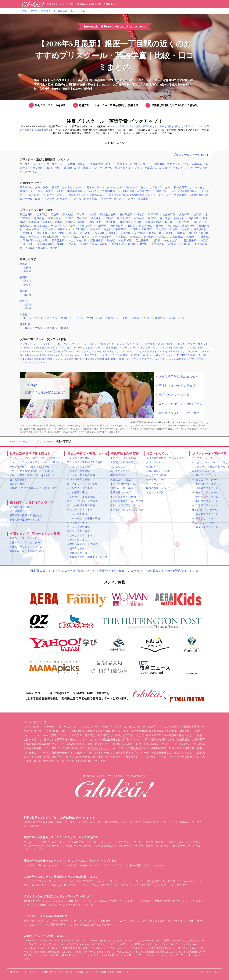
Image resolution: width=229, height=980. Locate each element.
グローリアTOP (30, 11)
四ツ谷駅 (100, 233)
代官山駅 (96, 218)
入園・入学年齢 (193, 164)
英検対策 (106, 921)
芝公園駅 (82, 218)
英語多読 (29, 921)
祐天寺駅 (102, 226)
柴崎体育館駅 (153, 222)
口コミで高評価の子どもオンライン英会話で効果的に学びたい (76, 925)
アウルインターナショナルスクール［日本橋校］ (90, 348)
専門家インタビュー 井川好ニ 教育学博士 (181, 413)
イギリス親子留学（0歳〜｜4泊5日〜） (32, 471)
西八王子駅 (142, 240)
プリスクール (44, 441)
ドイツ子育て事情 (77, 514)
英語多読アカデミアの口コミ (164, 881)
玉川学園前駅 (45, 244)
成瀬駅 (61, 244)
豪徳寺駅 (121, 229)
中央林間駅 (33, 229)
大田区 (147, 318)
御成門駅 (125, 222)
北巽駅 (30, 248)
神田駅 (193, 233)
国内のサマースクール (36, 849)
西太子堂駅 (58, 233)
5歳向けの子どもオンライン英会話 (131, 901)
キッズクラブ (154, 484)
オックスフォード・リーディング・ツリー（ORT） (67, 921)
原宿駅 (72, 244)
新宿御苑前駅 (100, 244)
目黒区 (135, 318)
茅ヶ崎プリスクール (207, 514)
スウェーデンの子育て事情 (82, 501)
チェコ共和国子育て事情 (81, 505)
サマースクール (61, 744)
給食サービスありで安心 (34, 187)
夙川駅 (131, 226)
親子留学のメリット (21, 511)
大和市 (39, 328)
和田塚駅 (153, 215)
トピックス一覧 (155, 492)
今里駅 (54, 248)
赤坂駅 (81, 222)
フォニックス (118, 467)
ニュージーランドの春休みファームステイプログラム (91, 865)
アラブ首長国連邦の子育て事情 (85, 462)
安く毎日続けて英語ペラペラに (167, 921)
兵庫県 (24, 291)
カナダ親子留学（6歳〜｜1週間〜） (30, 467)
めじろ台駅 (171, 240)
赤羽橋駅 (39, 218)
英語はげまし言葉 (120, 480)
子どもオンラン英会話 (175, 822)
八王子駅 (48, 229)
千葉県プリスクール (203, 523)
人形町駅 (184, 215)
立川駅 (138, 222)
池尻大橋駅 (145, 226)
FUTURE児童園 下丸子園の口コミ (155, 952)
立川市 (39, 318)
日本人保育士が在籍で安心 (137, 191)
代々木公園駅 (70, 237)
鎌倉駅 (140, 215)
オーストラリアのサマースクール (43, 842)
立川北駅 (121, 237)
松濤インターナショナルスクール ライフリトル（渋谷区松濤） (137, 344)
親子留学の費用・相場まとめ (26, 515)
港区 (101, 318)
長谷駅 (84, 244)
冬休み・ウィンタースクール (26, 547)
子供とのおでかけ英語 (123, 484)
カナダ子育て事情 (77, 492)
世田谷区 (160, 318)
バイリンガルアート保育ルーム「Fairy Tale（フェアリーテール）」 (59, 344)
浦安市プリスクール (207, 527)
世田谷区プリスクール (208, 484)
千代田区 (78, 318)
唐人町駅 (56, 226)
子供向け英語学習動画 (123, 497)
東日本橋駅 (123, 218)
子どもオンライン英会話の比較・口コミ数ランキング (62, 753)
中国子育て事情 (76, 549)
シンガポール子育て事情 (81, 497)
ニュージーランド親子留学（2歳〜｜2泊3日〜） (37, 462)
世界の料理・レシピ (157, 488)
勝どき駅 (42, 233)
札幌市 (27, 268)
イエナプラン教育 (156, 475)
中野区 (65, 318)
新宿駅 (132, 244)
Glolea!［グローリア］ (20, 441)
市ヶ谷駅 (85, 233)
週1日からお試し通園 (76, 168)
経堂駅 (108, 229)
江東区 (123, 318)
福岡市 (27, 281)
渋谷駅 (81, 215)
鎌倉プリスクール (206, 518)
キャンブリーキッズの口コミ (172, 885)
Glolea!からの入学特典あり (102, 191)
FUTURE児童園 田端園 (69, 359)
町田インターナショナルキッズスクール (142, 359)
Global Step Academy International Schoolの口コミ (52, 940)
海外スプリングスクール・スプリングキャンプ (131, 822)
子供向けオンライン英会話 (177, 386)
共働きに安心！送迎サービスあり (45, 195)
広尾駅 (109, 218)
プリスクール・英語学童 (54, 11)
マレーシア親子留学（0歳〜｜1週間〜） (32, 475)
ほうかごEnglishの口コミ (98, 885)
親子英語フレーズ (120, 492)
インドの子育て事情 (78, 480)
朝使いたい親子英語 (122, 488)
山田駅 (156, 240)
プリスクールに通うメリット (134, 164)
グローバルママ (155, 462)
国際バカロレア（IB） (159, 471)
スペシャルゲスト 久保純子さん (181, 404)
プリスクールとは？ (31, 164)
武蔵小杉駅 (188, 226)
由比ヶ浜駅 (169, 215)
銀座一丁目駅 (78, 11)
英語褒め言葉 (118, 475)
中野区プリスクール (207, 497)
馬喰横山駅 (200, 229)
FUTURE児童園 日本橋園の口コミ (100, 955)
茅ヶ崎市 (52, 328)
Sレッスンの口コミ (132, 881)
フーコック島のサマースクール (113, 846)
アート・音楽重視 (138, 199)
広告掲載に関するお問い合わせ (114, 972)
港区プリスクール (206, 475)
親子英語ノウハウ (120, 471)
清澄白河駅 (183, 222)
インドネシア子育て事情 (81, 475)
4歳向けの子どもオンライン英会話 (87, 901)
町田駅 (72, 233)
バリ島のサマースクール (77, 846)
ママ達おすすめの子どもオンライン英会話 (179, 901)
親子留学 (184, 740)
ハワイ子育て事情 (77, 523)
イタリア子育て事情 (78, 471)
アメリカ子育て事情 (78, 458)
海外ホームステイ (156, 480)
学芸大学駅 (86, 226)
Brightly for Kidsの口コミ (65, 885)
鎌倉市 (65, 328)
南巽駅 (42, 248)
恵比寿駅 (165, 218)
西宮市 (27, 295)
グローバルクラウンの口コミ (40, 881)
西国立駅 (135, 237)
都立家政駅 (158, 244)
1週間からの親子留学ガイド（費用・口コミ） (36, 488)
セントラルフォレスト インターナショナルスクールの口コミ (96, 944)
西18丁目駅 (41, 226)
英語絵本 (151, 467)
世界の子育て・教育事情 (109, 744)
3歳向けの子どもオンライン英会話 (43, 901)
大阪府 (24, 301)
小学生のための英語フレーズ (127, 510)
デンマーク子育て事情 (80, 510)
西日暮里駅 (58, 240)
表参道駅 (194, 218)
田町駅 (197, 222)
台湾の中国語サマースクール (152, 846)
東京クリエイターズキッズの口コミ (83, 948)
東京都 (24, 314)
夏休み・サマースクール (23, 538)
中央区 (27, 271)
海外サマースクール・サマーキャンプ (79, 822)
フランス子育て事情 (78, 531)
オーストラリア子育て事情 (82, 484)
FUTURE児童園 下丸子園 (191, 355)
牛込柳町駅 (118, 244)
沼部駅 (191, 237)
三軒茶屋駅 (126, 215)
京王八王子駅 (189, 240)
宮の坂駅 (95, 229)
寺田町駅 (185, 244)
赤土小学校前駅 (77, 240)
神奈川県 (25, 324)
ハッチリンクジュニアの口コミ (134, 885)
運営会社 (15, 972)
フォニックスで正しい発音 (130, 921)
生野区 (27, 308)
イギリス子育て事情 (78, 467)
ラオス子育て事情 (77, 540)
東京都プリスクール (203, 471)
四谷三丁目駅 (90, 237)
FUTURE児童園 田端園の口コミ (59, 955)
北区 (183, 318)
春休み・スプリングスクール (26, 543)
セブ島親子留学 (18, 480)
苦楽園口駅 (117, 226)
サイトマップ (65, 972)
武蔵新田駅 (176, 237)
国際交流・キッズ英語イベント (27, 551)
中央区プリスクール (207, 492)
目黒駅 (152, 218)
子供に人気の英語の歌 (123, 505)
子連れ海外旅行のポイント (25, 520)
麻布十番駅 (55, 218)
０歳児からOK (77, 195)
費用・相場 (53, 168)
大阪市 (27, 305)
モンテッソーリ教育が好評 (171, 195)
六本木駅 (34, 222)
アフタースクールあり (57, 199)
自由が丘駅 (155, 233)
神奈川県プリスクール (205, 510)
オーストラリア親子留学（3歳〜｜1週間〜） (35, 458)
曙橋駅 (181, 233)
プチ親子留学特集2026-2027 (178, 377)
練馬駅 (172, 244)
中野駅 (204, 240)
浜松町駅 (147, 229)
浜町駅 (197, 215)
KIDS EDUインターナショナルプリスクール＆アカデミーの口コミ (122, 940)
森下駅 (169, 222)
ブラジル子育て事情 (78, 527)
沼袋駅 (55, 215)
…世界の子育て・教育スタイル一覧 (87, 557)
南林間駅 (149, 237)
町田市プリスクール (207, 501)
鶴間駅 (162, 237)
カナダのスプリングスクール (40, 865)
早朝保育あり (97, 195)
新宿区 (112, 318)
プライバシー (32, 972)
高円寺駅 (28, 244)
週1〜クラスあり (136, 187)
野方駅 (144, 244)
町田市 (27, 318)
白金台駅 (139, 218)
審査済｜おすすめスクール (67, 187)
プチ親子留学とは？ (21, 507)
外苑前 (160, 226)
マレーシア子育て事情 (80, 536)
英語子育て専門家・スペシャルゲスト (168, 458)
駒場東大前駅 (108, 215)
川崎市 (27, 328)
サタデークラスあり (112, 199)
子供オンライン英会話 (123, 458)
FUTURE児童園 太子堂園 (38, 359)
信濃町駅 (106, 237)
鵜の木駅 (42, 240)
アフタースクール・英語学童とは (111, 168)
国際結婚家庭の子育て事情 (82, 544)
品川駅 (47, 222)
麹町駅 (113, 233)
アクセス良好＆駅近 (85, 199)
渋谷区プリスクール (207, 480)
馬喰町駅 (28, 233)
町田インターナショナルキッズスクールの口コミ (104, 952)
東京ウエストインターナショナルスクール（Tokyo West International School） (129, 355)
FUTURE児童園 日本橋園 (101, 359)
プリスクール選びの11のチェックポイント (159, 168)
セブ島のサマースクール (187, 846)
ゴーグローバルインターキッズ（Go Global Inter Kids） (154, 348)
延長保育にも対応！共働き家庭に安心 (130, 195)
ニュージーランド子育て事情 (83, 518)
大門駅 (134, 229)
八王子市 (52, 318)
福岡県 (24, 277)
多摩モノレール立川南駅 (71, 229)
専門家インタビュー (99, 748)
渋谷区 (173, 318)
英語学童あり (75, 191)
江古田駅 (42, 215)
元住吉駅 (140, 233)
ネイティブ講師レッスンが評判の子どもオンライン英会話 (60, 905)
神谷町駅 (110, 222)
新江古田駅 (26, 215)
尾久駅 (186, 229)
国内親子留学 (17, 484)
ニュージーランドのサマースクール (121, 842)
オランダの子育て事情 (80, 488)
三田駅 (69, 218)
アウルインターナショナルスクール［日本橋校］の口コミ (140, 948)
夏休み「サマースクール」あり (104, 187)
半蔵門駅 (126, 233)
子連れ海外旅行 (112, 740)
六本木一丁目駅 (64, 222)
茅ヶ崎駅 (68, 215)
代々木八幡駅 (51, 237)
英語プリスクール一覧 (174, 395)
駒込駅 (111, 240)
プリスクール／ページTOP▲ (191, 155)
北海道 (24, 264)
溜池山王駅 (95, 222)
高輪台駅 (179, 218)
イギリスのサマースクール (81, 842)
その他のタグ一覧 (77, 553)
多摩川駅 (204, 237)
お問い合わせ (85, 972)
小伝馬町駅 (125, 240)
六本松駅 (70, 226)
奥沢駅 (170, 233)
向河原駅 (173, 226)
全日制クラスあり (160, 187)
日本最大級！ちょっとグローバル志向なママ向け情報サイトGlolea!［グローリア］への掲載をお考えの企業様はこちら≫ (115, 571)
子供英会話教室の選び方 (124, 462)
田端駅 (174, 229)
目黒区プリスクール (207, 488)
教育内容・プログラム (167, 164)
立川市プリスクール (207, 505)
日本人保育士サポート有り (189, 187)
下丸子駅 (161, 229)
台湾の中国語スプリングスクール (145, 865)
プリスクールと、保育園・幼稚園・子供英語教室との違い (80, 164)
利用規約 (48, 972)
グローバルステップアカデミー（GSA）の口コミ (89, 881)
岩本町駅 (34, 237)
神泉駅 (92, 215)
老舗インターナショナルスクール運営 (42, 191)
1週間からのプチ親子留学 (38, 822)
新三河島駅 (97, 240)
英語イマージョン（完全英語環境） (177, 191)
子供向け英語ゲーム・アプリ (127, 501)
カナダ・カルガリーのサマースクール (167, 842)
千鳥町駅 (28, 240)
